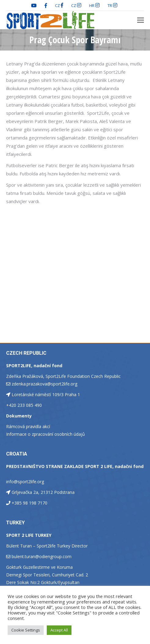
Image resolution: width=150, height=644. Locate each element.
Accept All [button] (59, 630)
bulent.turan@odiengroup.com (42, 556)
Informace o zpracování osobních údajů (46, 434)
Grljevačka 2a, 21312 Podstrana (43, 492)
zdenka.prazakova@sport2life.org (44, 384)
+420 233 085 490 (24, 405)
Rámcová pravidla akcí (28, 426)
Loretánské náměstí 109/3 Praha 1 (46, 394)
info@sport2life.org (25, 482)
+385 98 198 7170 (29, 503)
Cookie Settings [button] (26, 630)
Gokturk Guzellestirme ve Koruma (39, 567)
